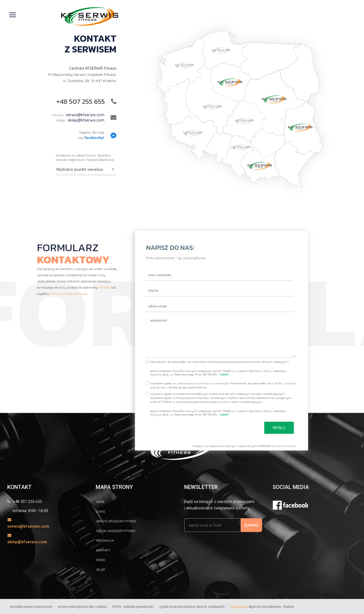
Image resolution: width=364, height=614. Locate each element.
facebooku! (94, 138)
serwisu (104, 287)
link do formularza (284, 446)
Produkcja (105, 541)
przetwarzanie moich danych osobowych (203, 383)
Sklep (101, 570)
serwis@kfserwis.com (85, 115)
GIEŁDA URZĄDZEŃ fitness (116, 531)
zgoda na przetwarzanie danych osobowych (192, 607)
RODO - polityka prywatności (133, 607)
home (100, 502)
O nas (101, 512)
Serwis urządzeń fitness (116, 521)
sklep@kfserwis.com (86, 120)
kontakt (103, 550)
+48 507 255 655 (81, 101)
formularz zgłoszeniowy (69, 294)
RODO (101, 560)
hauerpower (239, 607)
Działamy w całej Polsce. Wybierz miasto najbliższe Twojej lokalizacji (85, 157)
